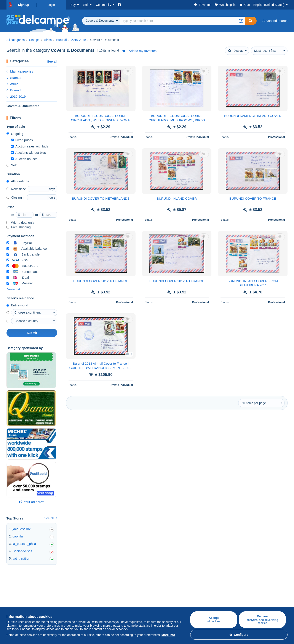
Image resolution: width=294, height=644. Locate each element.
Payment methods (207, 596)
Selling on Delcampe (68, 586)
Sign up (23, 5)
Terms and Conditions (163, 601)
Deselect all (13, 290)
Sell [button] (86, 5)
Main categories (20, 71)
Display (236, 51)
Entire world (17, 305)
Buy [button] (73, 5)
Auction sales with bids (30, 146)
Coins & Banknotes (20, 606)
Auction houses (24, 159)
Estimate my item (66, 606)
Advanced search (275, 21)
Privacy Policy (157, 606)
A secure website (206, 586)
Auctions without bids (28, 153)
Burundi (14, 90)
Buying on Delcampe (21, 586)
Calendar (107, 596)
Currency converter (254, 586)
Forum (105, 601)
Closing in (16, 197)
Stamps (14, 78)
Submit (32, 333)
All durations (18, 181)
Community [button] (103, 5)
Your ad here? (31, 502)
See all (52, 61)
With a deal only (20, 222)
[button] (241, 21)
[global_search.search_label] (182, 21)
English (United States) (269, 5)
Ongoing (15, 134)
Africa (12, 84)
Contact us (202, 603)
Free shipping (19, 227)
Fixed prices (22, 140)
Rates (58, 596)
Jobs (153, 596)
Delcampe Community (116, 586)
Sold (12, 165)
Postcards (14, 601)
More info (168, 635)
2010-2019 (16, 96)
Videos (105, 606)
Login (51, 5)
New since (16, 189)
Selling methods (65, 601)
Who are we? (157, 586)
